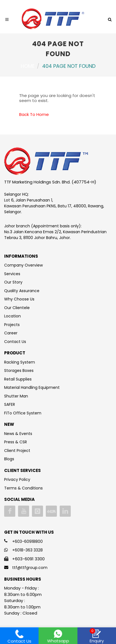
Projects (12, 325)
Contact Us (15, 342)
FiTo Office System (23, 413)
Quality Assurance (22, 291)
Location (12, 316)
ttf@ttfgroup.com (30, 568)
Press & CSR (16, 442)
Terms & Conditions (23, 488)
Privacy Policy (17, 479)
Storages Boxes (19, 371)
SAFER (10, 404)
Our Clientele (17, 308)
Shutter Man (16, 396)
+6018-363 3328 (27, 550)
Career (11, 333)
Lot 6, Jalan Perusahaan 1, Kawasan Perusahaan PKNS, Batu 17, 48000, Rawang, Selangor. (54, 206)
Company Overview (23, 265)
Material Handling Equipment (32, 387)
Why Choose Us (19, 299)
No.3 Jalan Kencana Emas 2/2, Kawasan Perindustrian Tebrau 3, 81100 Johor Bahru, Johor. (55, 235)
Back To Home (34, 114)
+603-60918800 (27, 541)
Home (28, 66)
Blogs (9, 459)
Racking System (20, 362)
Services (12, 274)
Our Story (13, 282)
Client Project (17, 451)
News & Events (18, 434)
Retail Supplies (18, 379)
